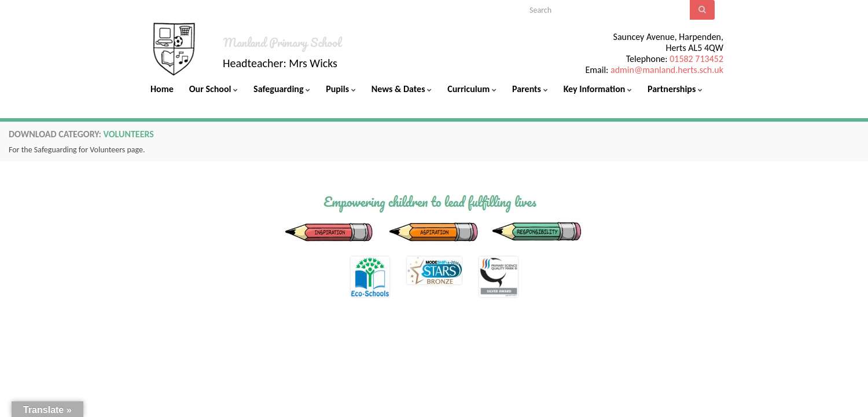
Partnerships (675, 89)
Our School (214, 89)
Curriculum (472, 89)
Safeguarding (282, 89)
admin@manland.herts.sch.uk (667, 70)
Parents (530, 89)
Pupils (341, 89)
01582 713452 (696, 59)
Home (162, 89)
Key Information (598, 89)
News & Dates (402, 89)
